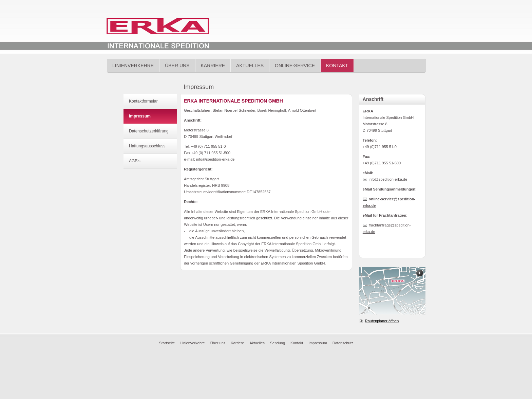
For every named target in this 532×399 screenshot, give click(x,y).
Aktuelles (250, 66)
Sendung (278, 343)
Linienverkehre (133, 66)
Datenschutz (343, 343)
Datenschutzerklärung (149, 131)
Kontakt (337, 66)
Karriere (213, 66)
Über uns (177, 66)
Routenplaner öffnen (382, 321)
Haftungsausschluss (147, 146)
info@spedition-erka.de (388, 179)
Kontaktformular (143, 101)
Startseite (167, 343)
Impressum (140, 116)
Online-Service (295, 66)
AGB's (135, 161)
